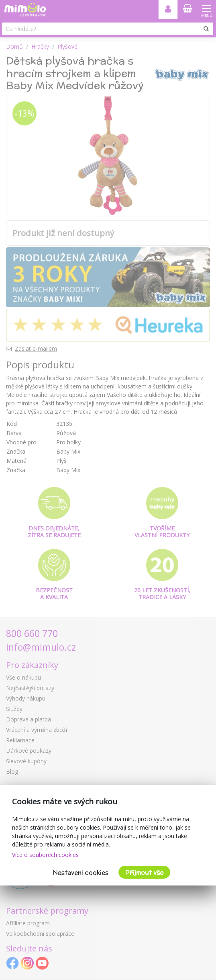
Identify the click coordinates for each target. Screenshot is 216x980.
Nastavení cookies (81, 872)
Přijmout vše (144, 872)
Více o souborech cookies (45, 855)
